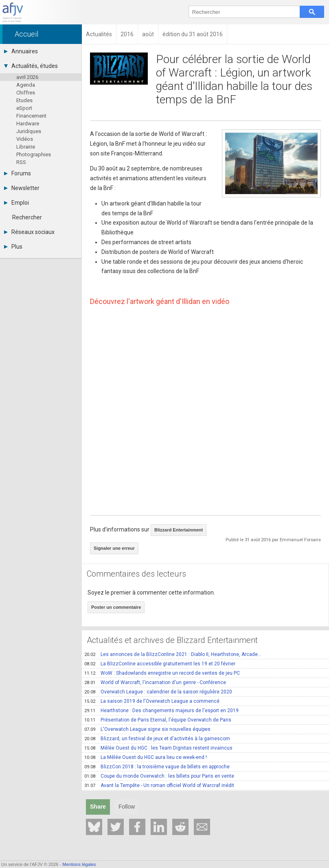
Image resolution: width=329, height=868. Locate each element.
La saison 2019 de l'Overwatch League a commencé (152, 701)
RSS (21, 162)
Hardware (28, 124)
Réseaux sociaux (29, 232)
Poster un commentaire (116, 607)
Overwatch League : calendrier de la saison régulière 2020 (158, 692)
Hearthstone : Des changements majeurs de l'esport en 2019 (161, 711)
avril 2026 (27, 77)
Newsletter (22, 188)
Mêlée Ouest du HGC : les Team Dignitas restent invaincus (158, 748)
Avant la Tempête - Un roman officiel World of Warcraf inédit (159, 785)
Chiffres (26, 93)
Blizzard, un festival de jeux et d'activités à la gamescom (157, 739)
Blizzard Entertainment (179, 530)
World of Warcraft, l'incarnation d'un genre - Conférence (155, 682)
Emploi (16, 203)
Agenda (26, 85)
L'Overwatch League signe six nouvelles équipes (147, 729)
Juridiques (29, 131)
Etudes (24, 100)
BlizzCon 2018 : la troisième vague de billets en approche (157, 767)
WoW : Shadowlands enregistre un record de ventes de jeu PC (162, 673)
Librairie (26, 147)
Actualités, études (31, 66)
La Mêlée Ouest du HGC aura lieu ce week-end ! (146, 757)
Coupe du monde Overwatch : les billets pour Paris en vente (159, 776)
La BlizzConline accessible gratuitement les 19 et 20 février (160, 664)
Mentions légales (79, 864)
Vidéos (25, 139)
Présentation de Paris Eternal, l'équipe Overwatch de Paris (158, 720)
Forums (18, 173)
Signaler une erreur (114, 548)
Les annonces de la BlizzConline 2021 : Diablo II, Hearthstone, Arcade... (173, 654)
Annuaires (21, 51)
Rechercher (27, 217)
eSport (24, 108)
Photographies (34, 154)
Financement (31, 116)
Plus (13, 247)
